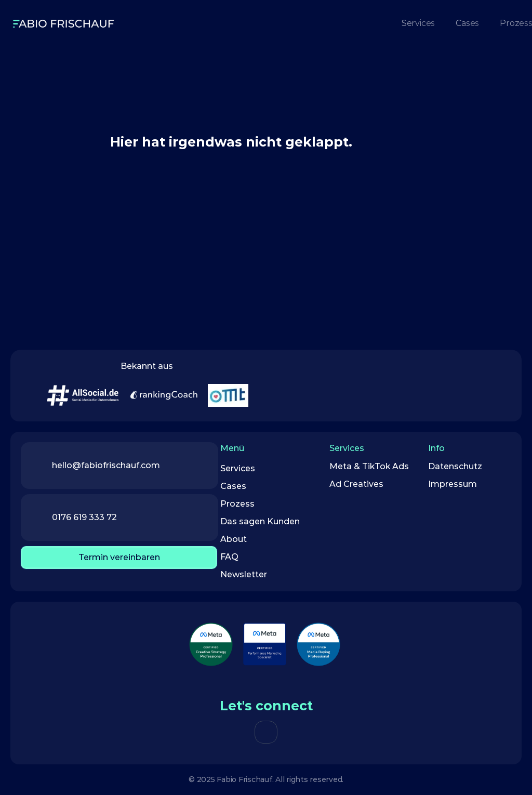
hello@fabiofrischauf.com (106, 465)
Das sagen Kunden (260, 521)
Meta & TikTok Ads (369, 466)
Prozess (237, 504)
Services (238, 468)
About (234, 539)
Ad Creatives (357, 484)
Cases (233, 486)
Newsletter (244, 574)
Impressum (453, 484)
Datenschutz (455, 466)
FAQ (229, 557)
